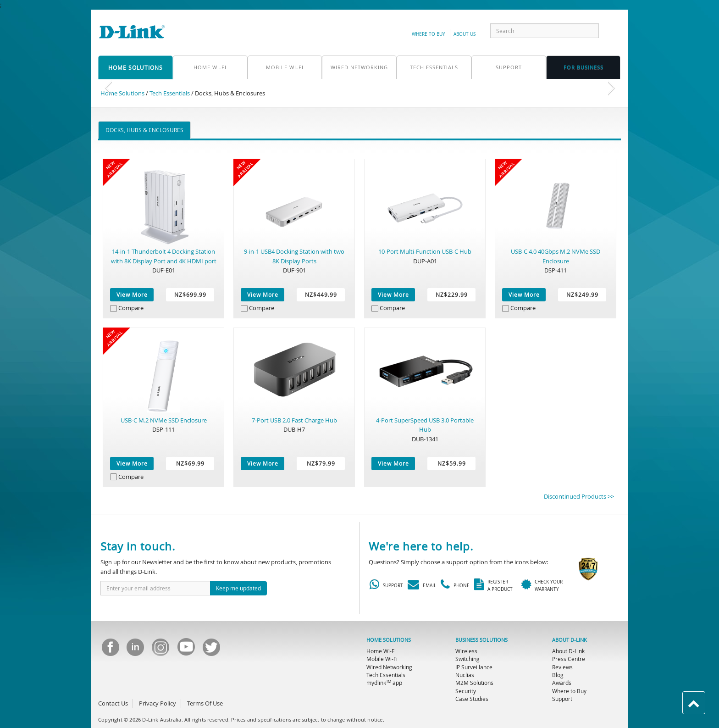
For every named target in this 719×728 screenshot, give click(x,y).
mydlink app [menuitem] (384, 683)
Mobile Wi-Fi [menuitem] (382, 659)
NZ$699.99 (190, 295)
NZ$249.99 (582, 295)
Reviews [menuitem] (562, 667)
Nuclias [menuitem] (465, 675)
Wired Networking (359, 67)
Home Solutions (122, 93)
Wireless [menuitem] (466, 651)
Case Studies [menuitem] (472, 699)
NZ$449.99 (321, 295)
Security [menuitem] (466, 691)
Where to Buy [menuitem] (569, 691)
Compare (131, 308)
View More (132, 295)
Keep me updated (238, 588)
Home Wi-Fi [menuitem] (381, 651)
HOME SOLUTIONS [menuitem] (389, 640)
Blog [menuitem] (558, 675)
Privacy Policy (158, 703)
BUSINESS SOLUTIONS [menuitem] (481, 640)
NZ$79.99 (321, 463)
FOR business (583, 67)
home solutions (136, 67)
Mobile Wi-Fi (285, 67)
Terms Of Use (205, 703)
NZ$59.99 (452, 463)
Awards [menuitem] (562, 683)
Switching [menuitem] (467, 659)
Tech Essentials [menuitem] (386, 675)
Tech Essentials (434, 67)
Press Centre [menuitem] (569, 659)
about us (465, 34)
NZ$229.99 (452, 295)
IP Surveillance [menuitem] (474, 667)
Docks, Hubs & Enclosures (144, 130)
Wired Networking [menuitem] (389, 667)
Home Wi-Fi (210, 67)
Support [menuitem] (562, 699)
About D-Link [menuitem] (568, 651)
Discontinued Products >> (579, 496)
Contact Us (113, 703)
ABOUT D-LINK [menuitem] (570, 640)
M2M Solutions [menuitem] (474, 683)
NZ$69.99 (190, 463)
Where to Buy (429, 34)
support (509, 67)
